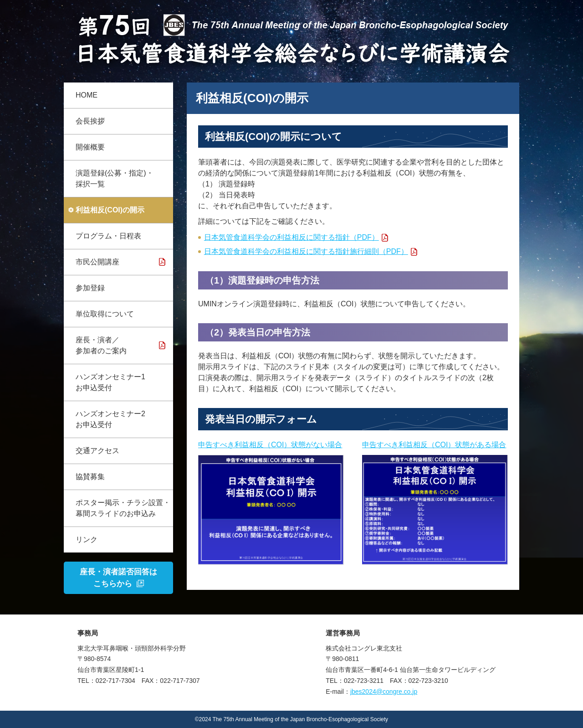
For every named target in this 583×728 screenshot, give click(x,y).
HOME (87, 95)
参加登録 (90, 288)
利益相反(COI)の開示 (110, 210)
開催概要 (90, 147)
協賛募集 (90, 477)
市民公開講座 (97, 262)
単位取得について (105, 314)
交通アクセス (97, 451)
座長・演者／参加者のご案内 (101, 345)
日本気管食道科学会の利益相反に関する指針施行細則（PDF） (306, 251)
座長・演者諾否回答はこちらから (118, 578)
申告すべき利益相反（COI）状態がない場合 (270, 445)
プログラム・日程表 (108, 236)
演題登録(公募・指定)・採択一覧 (115, 178)
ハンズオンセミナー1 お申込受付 (110, 382)
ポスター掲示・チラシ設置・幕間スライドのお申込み (123, 508)
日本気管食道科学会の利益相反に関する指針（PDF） (291, 237)
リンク (87, 540)
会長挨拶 (90, 121)
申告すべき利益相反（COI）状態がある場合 (434, 445)
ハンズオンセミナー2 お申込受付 (110, 419)
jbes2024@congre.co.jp (384, 692)
